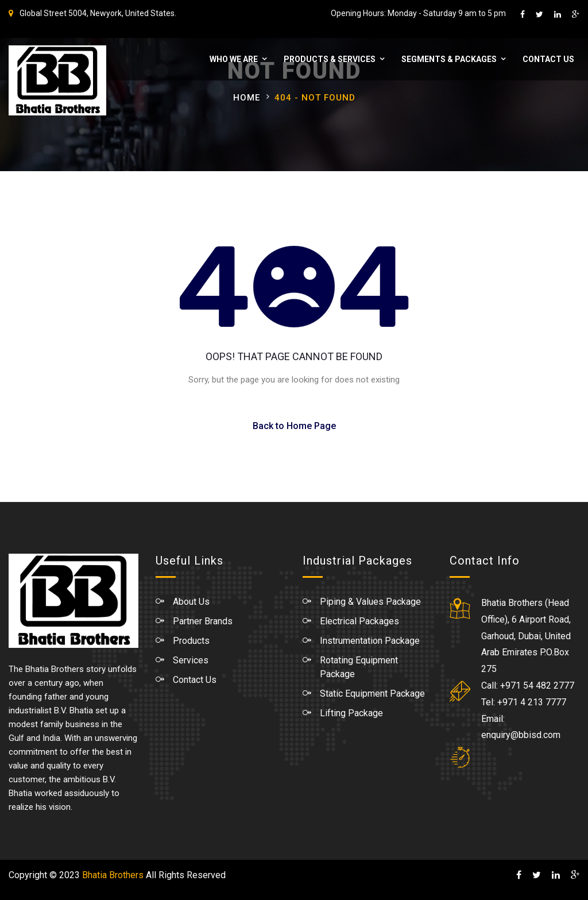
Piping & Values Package (370, 602)
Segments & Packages (448, 59)
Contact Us (548, 59)
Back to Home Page (294, 426)
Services (191, 660)
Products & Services (329, 59)
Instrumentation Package (370, 641)
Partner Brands (203, 621)
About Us (191, 602)
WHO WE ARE (233, 59)
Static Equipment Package (372, 694)
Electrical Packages (359, 621)
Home (247, 98)
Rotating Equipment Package (359, 667)
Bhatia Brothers (113, 875)
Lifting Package (351, 713)
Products (191, 641)
